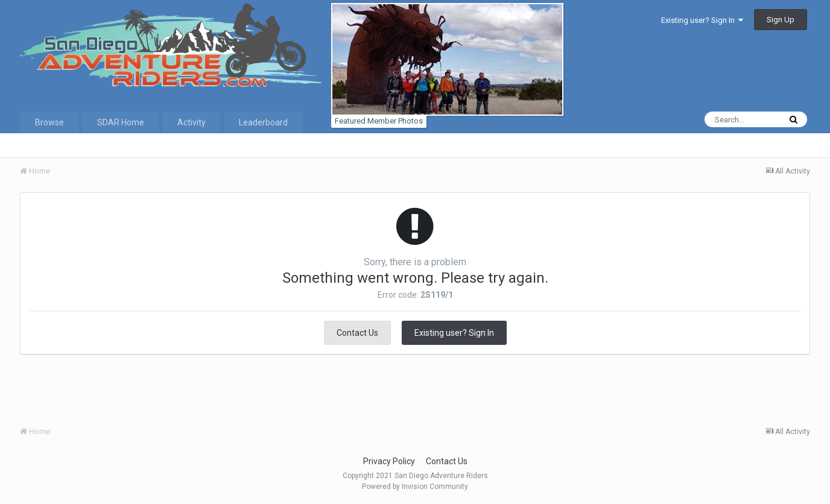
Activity (192, 122)
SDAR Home (121, 122)
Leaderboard (263, 122)
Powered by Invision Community (415, 487)
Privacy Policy (389, 461)
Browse (49, 122)
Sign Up (781, 20)
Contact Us (357, 333)
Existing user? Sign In (702, 20)
